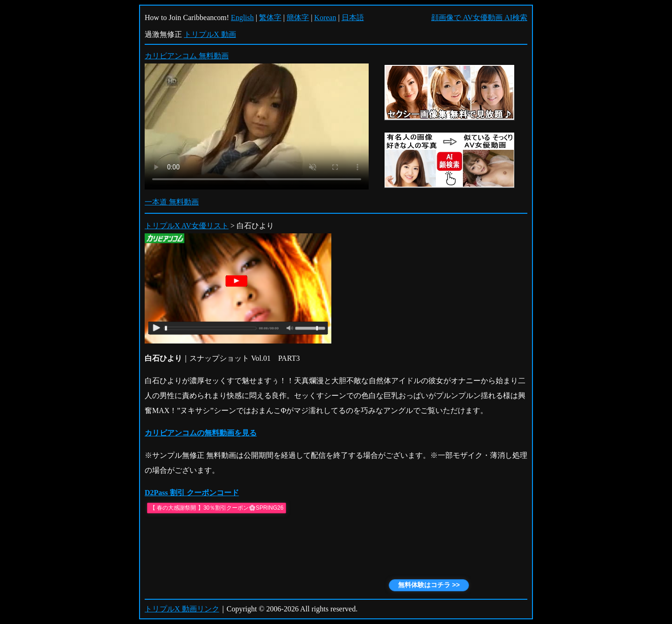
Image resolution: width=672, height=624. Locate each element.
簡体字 (298, 18)
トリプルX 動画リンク (182, 609)
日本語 (353, 18)
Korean (325, 18)
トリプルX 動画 (210, 34)
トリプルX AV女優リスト (187, 226)
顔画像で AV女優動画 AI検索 (479, 18)
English (242, 18)
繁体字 (270, 18)
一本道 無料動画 (172, 202)
